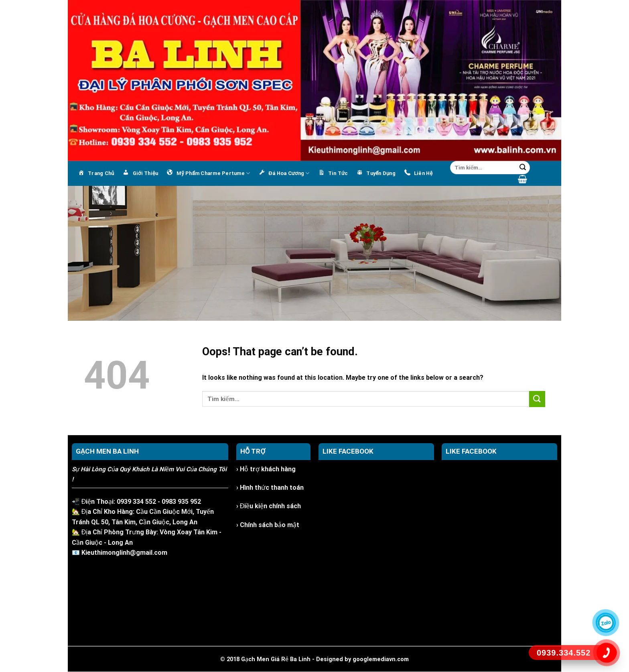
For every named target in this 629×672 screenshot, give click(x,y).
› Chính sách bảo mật (268, 525)
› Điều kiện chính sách (269, 506)
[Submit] (523, 168)
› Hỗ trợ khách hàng (266, 469)
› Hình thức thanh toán (270, 488)
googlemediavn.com (381, 659)
